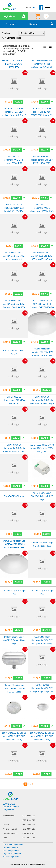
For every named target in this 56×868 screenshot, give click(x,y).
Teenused (11, 24)
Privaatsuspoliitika (11, 857)
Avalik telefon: (9, 816)
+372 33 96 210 (29, 816)
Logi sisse (9, 16)
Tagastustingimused (12, 854)
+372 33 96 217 (29, 829)
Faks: (5, 838)
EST (35, 7)
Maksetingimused (11, 851)
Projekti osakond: (10, 829)
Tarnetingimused (10, 848)
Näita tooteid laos (13, 38)
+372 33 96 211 (29, 833)
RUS (29, 7)
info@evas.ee (8, 810)
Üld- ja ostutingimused (13, 845)
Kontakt (33, 24)
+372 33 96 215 (29, 824)
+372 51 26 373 (29, 820)
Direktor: (6, 824)
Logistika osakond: (11, 833)
